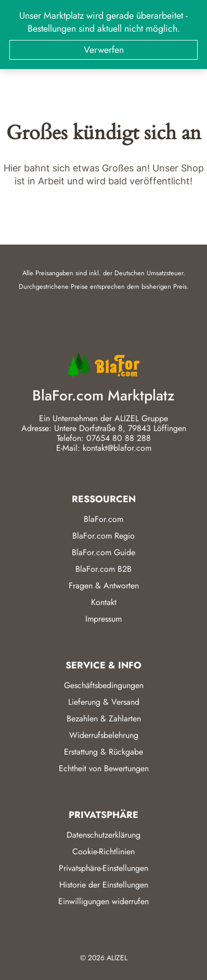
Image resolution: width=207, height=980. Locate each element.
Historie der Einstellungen (104, 885)
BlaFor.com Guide (103, 552)
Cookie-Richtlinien (103, 851)
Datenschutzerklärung (103, 835)
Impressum (103, 619)
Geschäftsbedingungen (104, 685)
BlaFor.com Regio (103, 536)
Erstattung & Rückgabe (103, 752)
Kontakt (104, 602)
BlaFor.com (103, 519)
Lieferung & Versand (104, 702)
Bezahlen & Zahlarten (104, 719)
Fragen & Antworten (104, 586)
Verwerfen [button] (104, 50)
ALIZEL (117, 958)
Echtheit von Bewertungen (104, 768)
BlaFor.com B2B (103, 569)
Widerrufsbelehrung (104, 735)
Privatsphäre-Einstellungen (103, 868)
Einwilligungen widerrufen (103, 901)
